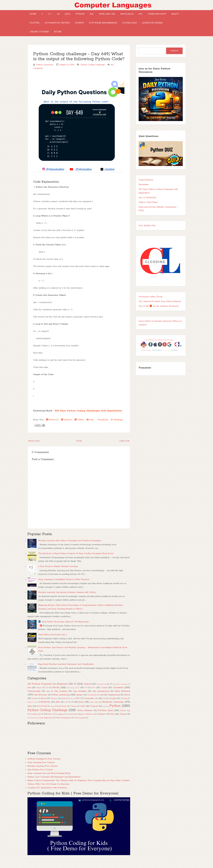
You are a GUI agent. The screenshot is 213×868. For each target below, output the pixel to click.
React (60, 26)
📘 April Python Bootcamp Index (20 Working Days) (63, 628)
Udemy (123, 721)
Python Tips (125, 717)
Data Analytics (80, 698)
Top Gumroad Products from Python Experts (160, 308)
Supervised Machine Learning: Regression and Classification (66, 671)
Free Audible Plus (147, 232)
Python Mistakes (85, 717)
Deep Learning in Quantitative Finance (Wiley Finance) (64, 586)
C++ (55, 15)
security (70, 721)
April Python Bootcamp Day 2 (52, 641)
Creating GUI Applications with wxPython (47, 794)
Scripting (60, 721)
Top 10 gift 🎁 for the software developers (159, 313)
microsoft (54, 713)
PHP (83, 713)
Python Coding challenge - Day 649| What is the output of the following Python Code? (79, 63)
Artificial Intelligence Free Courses (44, 766)
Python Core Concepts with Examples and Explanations (54, 784)
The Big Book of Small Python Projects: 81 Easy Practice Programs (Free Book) (76, 560)
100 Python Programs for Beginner (48, 691)
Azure (39, 694)
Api (108, 691)
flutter (71, 705)
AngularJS (100, 691)
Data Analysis (61, 698)
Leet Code (94, 709)
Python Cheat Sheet (148, 209)
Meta (30, 713)
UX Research (32, 724)
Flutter (76, 26)
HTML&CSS (44, 709)
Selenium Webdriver (85, 721)
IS (72, 709)
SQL (106, 15)
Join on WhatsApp (148, 204)
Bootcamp (71, 694)
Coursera (118, 694)
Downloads (38, 37)
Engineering (114, 701)
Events (126, 26)
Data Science (122, 698)
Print (90, 426)
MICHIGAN (42, 713)
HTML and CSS (124, 15)
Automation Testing (101, 26)
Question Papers (63, 37)
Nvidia (64, 713)
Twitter (79, 426)
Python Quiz (106, 717)
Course (104, 694)
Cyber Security (40, 26)
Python (92, 15)
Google (113, 705)
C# (66, 15)
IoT (66, 709)
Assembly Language (120, 691)
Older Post (124, 448)
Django (79, 701)
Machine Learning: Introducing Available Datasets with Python (67, 599)
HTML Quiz (32, 709)
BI (47, 694)
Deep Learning (61, 701)
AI (75, 691)
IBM (58, 709)
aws (29, 694)
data (48, 698)
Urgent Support (146, 186)
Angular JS (146, 15)
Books (111, 37)
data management (101, 698)
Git (104, 705)
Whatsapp (117, 426)
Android (88, 691)
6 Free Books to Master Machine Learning (58, 573)
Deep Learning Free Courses (41, 769)
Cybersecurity (34, 698)
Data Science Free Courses (40, 776)
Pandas (74, 713)
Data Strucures (40, 701)
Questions (34, 721)
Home (34, 15)
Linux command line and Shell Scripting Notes (49, 780)
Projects (94, 713)
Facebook (52, 426)
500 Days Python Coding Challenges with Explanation (88, 417)
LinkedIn (66, 426)
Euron (127, 701)
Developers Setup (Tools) (151, 303)
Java (77, 15)
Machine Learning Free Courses (43, 773)
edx (102, 701)
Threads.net (102, 426)
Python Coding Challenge (93, 71)
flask (63, 705)
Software (101, 721)
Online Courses (90, 37)
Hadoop (124, 705)
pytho (105, 713)
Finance (54, 705)
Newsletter (144, 191)
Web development (63, 724)
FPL (162, 15)
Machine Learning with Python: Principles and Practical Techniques (70, 547)
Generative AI (91, 705)
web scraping (80, 724)
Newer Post (34, 448)
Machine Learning (113, 709)
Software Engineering (152, 26)
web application (46, 724)
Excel (43, 705)
